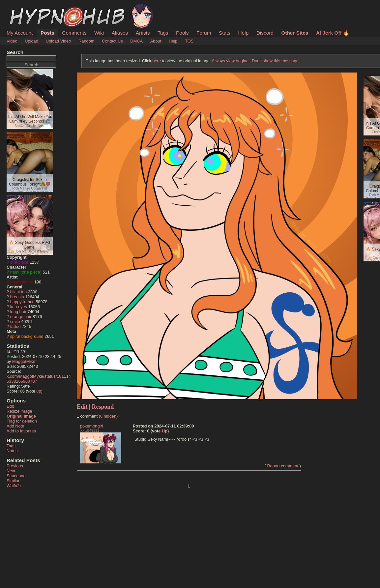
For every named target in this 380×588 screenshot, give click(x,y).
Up (165, 431)
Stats (225, 33)
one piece (19, 262)
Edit (10, 406)
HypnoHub (25, 8)
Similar (13, 481)
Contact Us (112, 41)
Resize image (19, 411)
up (39, 391)
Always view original (231, 61)
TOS (189, 41)
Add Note (15, 426)
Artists (143, 33)
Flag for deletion (22, 421)
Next (11, 471)
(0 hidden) (108, 416)
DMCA (136, 41)
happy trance (22, 302)
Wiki (99, 33)
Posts (47, 33)
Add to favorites (21, 431)
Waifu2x (14, 486)
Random (86, 41)
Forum (204, 33)
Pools (182, 33)
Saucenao (16, 476)
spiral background (27, 336)
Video (12, 41)
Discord (265, 33)
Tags (163, 33)
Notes (12, 451)
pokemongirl (92, 426)
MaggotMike (24, 361)
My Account (20, 33)
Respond (103, 407)
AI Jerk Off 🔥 (333, 33)
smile (15, 322)
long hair (18, 312)
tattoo (15, 326)
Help (244, 33)
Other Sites (295, 33)
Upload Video (58, 41)
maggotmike (22, 282)
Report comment (283, 466)
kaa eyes (19, 307)
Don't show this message (275, 61)
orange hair (21, 317)
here (157, 61)
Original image (21, 416)
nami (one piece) (26, 272)
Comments (74, 33)
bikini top (19, 292)
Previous (15, 466)
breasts (17, 297)
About (156, 41)
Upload (31, 41)
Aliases (120, 33)
